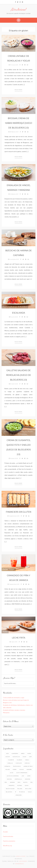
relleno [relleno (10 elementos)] (20, 789)
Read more (18, 90)
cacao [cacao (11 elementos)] (24, 757)
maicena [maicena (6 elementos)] (9, 779)
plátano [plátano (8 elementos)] (20, 785)
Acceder (5, 832)
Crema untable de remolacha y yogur (14, 698)
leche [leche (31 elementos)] (12, 773)
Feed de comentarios (9, 841)
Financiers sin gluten (18, 512)
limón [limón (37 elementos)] (29, 776)
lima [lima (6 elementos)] (23, 776)
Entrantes (24, 47)
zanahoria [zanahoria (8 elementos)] (19, 795)
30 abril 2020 (14, 384)
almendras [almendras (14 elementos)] (15, 754)
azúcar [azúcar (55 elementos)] (8, 757)
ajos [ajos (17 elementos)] (7, 754)
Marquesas (6, 713)
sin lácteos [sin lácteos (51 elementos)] (9, 792)
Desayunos (22, 244)
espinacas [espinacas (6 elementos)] (7, 766)
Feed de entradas (8, 836)
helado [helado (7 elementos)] (8, 770)
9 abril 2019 (14, 642)
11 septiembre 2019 (14, 584)
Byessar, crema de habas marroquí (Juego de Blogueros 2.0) (19, 123)
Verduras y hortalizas (18, 50)
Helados (12, 569)
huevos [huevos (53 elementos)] (22, 770)
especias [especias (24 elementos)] (27, 763)
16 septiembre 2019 (14, 516)
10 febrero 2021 (14, 194)
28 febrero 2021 (14, 132)
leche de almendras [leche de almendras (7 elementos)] (13, 776)
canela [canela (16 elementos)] (27, 760)
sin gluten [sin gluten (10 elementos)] (28, 789)
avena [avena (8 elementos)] (29, 754)
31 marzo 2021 (14, 65)
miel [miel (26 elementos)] (6, 782)
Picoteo (30, 47)
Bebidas (5, 569)
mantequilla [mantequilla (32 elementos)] (18, 779)
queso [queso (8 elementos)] (27, 785)
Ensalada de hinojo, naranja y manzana (14, 710)
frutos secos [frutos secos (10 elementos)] (17, 766)
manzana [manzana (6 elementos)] (28, 779)
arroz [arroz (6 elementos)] (23, 754)
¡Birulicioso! (19, 9)
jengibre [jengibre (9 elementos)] (29, 770)
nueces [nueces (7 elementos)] (25, 782)
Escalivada (18, 313)
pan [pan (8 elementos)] (31, 782)
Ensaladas (6, 179)
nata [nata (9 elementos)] (19, 782)
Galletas (15, 362)
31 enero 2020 (14, 458)
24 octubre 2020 (14, 259)
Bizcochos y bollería (10, 244)
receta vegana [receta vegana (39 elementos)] (10, 789)
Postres (5, 632)
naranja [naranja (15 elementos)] (12, 782)
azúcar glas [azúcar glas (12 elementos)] (16, 757)
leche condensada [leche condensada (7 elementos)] (22, 773)
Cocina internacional (12, 47)
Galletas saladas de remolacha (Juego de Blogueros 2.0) (18, 375)
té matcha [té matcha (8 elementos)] (22, 792)
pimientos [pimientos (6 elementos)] (11, 785)
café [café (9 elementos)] (30, 757)
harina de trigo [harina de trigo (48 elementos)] (28, 766)
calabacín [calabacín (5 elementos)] (11, 760)
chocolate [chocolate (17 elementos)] (19, 763)
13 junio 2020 (14, 317)
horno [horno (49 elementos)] (15, 770)
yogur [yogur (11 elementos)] (30, 792)
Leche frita (18, 638)
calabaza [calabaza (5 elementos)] (19, 760)
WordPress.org (7, 846)
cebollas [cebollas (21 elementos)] (10, 763)
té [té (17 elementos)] (16, 792)
